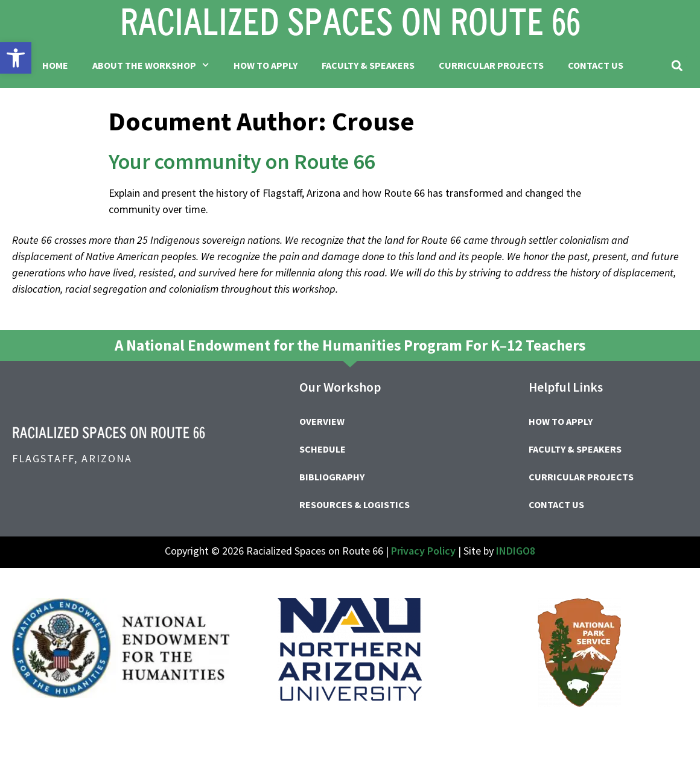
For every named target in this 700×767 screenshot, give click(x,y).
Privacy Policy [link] (423, 551)
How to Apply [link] (266, 65)
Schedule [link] (323, 449)
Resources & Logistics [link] (355, 504)
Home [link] (55, 65)
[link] (16, 58)
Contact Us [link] (596, 65)
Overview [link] (322, 421)
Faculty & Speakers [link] (368, 65)
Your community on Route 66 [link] (242, 161)
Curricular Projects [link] (491, 65)
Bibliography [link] (332, 477)
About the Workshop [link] (151, 65)
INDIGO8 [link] (516, 551)
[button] (677, 65)
